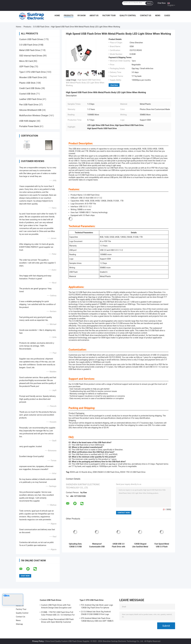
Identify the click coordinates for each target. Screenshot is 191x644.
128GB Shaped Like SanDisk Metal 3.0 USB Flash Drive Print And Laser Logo (140, 545)
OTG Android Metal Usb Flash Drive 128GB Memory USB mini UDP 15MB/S (97, 620)
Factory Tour (109, 16)
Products (69, 16)
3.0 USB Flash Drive (41, 27)
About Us (94, 16)
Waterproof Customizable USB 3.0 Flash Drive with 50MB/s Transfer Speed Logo (97, 545)
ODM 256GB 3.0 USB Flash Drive (106, 472)
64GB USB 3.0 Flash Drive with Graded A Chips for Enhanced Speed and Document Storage (119, 545)
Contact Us (146, 16)
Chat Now (162, 3)
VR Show (81, 16)
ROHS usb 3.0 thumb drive (81, 472)
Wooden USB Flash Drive (31, 77)
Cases (167, 16)
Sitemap (19, 624)
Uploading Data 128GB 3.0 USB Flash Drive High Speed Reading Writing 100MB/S (75, 545)
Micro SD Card (26, 61)
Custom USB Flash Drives (31, 39)
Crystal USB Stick (27, 94)
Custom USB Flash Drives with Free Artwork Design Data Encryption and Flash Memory (56, 607)
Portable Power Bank (29, 126)
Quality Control (128, 16)
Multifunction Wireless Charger (34, 115)
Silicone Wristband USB (30, 110)
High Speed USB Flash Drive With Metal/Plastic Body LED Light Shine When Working (85, 83)
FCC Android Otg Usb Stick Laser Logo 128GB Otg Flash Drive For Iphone (97, 606)
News (158, 16)
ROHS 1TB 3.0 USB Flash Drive (133, 472)
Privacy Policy (38, 641)
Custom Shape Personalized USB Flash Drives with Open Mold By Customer (57, 621)
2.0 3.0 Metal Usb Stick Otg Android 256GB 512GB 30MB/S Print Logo (96, 613)
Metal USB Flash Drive (30, 50)
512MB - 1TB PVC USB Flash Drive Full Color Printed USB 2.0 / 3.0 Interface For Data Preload (58, 614)
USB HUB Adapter (28, 121)
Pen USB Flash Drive (29, 105)
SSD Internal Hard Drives (31, 56)
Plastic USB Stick (27, 83)
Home (57, 16)
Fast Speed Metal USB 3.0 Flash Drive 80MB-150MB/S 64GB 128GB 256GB (162, 545)
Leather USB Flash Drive (31, 99)
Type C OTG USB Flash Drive (32, 72)
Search (149, 3)
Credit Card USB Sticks (30, 88)
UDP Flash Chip (27, 67)
